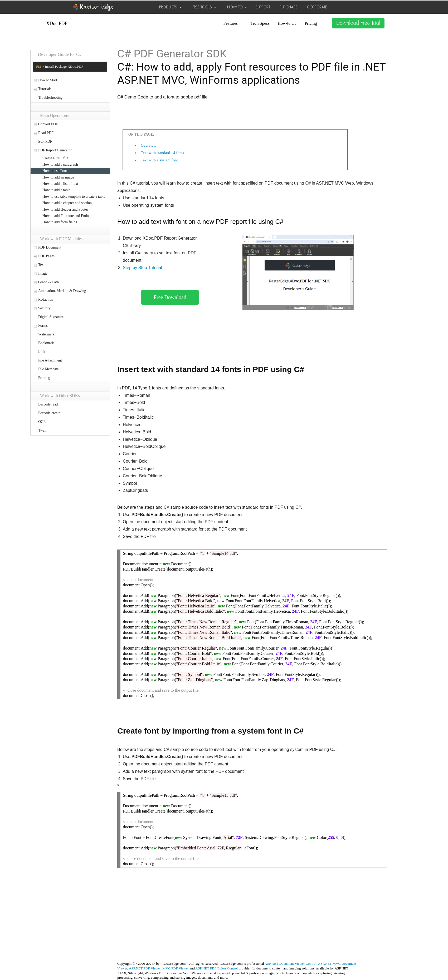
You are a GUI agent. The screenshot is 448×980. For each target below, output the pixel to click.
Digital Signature (51, 317)
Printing (44, 378)
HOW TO (237, 7)
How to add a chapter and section (67, 203)
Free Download (170, 297)
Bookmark (46, 343)
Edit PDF (45, 142)
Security (44, 308)
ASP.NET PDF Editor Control (217, 968)
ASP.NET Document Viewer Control (291, 964)
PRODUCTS (170, 7)
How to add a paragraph (60, 164)
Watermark (46, 334)
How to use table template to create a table (74, 197)
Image (43, 273)
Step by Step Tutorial (142, 268)
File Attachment (50, 360)
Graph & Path (48, 282)
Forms (43, 326)
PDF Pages (46, 256)
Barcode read (48, 404)
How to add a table (56, 190)
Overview (148, 145)
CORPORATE (317, 7)
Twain (43, 430)
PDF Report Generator (55, 150)
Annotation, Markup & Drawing (62, 291)
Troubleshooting (50, 98)
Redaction (46, 300)
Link (42, 352)
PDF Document (50, 247)
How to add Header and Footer (65, 209)
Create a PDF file (55, 158)
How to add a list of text (60, 184)
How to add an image (58, 177)
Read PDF (46, 133)
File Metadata (48, 369)
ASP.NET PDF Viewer (145, 968)
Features (231, 23)
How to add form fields (60, 222)
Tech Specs (260, 23)
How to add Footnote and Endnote (68, 216)
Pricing (311, 23)
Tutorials (45, 89)
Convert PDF (48, 124)
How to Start (48, 80)
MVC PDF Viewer (176, 968)
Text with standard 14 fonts (162, 153)
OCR (42, 422)
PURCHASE (288, 7)
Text (42, 265)
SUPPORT (263, 7)
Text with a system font (159, 160)
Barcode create (49, 413)
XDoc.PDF (57, 23)
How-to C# (287, 23)
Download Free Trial (358, 23)
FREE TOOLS (204, 7)
